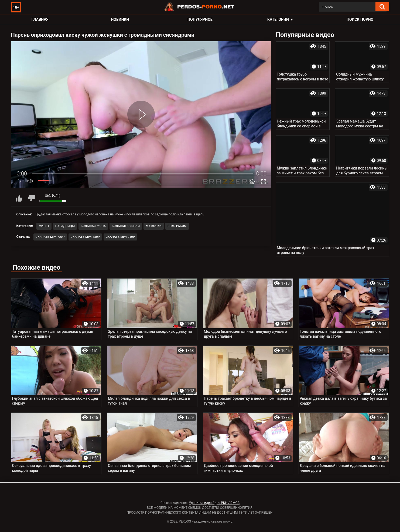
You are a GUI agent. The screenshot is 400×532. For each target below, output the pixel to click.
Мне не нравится (31, 198)
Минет (44, 226)
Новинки (120, 19)
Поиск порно (360, 19)
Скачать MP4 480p (85, 237)
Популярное (200, 19)
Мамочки (154, 226)
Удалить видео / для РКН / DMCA (214, 503)
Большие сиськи (126, 226)
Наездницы (65, 226)
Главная (40, 19)
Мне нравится (19, 198)
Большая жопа (93, 226)
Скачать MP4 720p (50, 237)
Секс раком (177, 226)
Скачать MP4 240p (120, 237)
